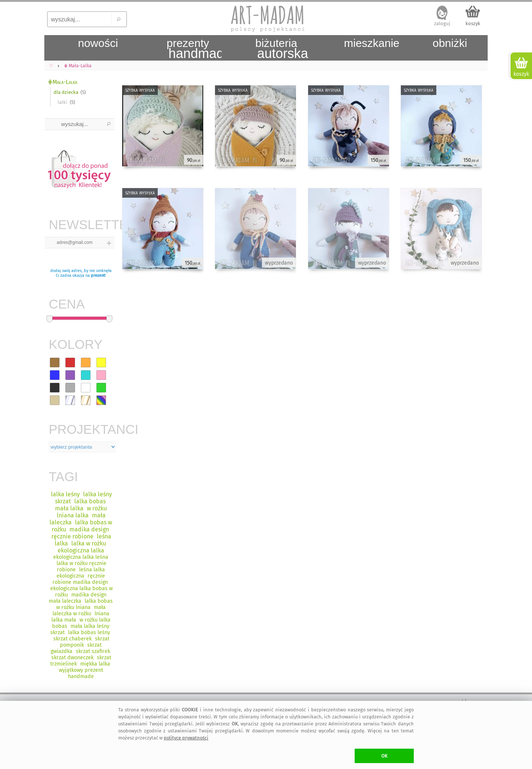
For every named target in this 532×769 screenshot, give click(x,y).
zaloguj (442, 23)
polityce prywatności (186, 738)
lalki (62, 102)
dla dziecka (66, 92)
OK (384, 756)
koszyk (473, 23)
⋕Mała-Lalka (62, 82)
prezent (98, 275)
